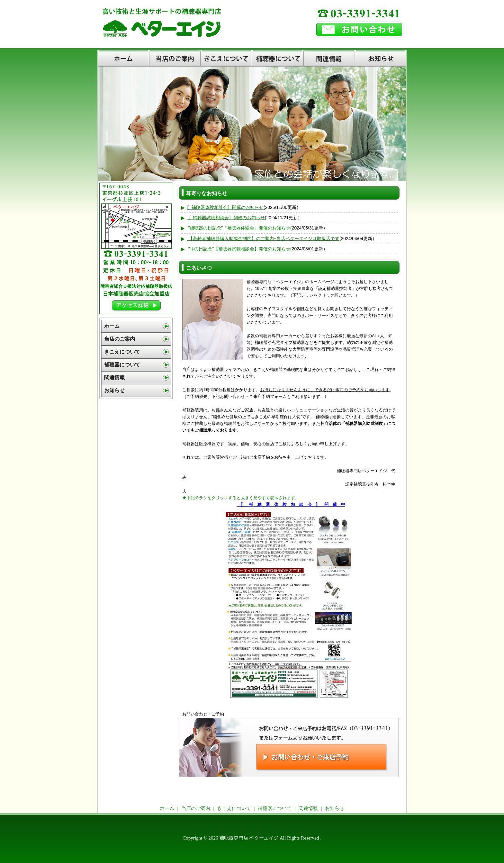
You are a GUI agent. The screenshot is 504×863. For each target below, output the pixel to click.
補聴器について (278, 58)
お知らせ (381, 58)
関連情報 (329, 58)
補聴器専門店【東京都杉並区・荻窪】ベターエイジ (203, 32)
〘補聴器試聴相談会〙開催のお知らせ (227, 218)
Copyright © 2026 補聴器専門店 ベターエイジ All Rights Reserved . (252, 838)
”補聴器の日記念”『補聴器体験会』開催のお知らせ (239, 228)
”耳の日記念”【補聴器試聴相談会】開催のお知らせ (239, 249)
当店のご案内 (175, 58)
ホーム (123, 58)
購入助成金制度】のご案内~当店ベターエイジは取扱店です (280, 238)
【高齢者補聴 (202, 238)
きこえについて (226, 58)
